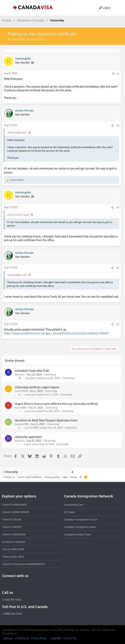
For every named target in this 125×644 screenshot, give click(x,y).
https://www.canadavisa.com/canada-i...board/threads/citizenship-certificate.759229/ (56, 333)
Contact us (9, 477)
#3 (118, 207)
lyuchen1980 (22, 424)
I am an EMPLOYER (13, 549)
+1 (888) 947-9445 (12, 614)
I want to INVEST (12, 527)
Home (73, 477)
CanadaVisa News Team (78, 534)
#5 (118, 324)
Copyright (56, 638)
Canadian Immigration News (80, 527)
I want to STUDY (12, 519)
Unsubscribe (22, 638)
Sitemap (8, 638)
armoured (30, 395)
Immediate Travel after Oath (32, 371)
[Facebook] (4, 584)
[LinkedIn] (18, 584)
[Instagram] (11, 584)
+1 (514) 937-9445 (12, 600)
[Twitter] (25, 584)
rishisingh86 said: (17, 133)
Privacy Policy (39, 638)
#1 (118, 74)
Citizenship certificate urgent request (37, 387)
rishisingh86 (18, 39)
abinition (20, 374)
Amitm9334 (21, 391)
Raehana (20, 441)
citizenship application (28, 437)
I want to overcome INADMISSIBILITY (24, 564)
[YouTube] (32, 584)
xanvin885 (21, 408)
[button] (7, 8)
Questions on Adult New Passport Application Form (46, 420)
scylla (27, 444)
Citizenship (50, 374)
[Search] (118, 8)
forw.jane (31, 378)
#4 (118, 268)
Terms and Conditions (30, 477)
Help (65, 477)
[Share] (113, 74)
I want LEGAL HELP (13, 557)
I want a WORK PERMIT (16, 512)
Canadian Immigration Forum (80, 519)
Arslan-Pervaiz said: (18, 215)
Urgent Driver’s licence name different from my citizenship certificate (57, 404)
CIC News (69, 512)
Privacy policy (52, 477)
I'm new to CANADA (14, 542)
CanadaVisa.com (74, 505)
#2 (118, 126)
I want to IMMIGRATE (14, 505)
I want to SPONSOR (14, 534)
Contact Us (70, 638)
